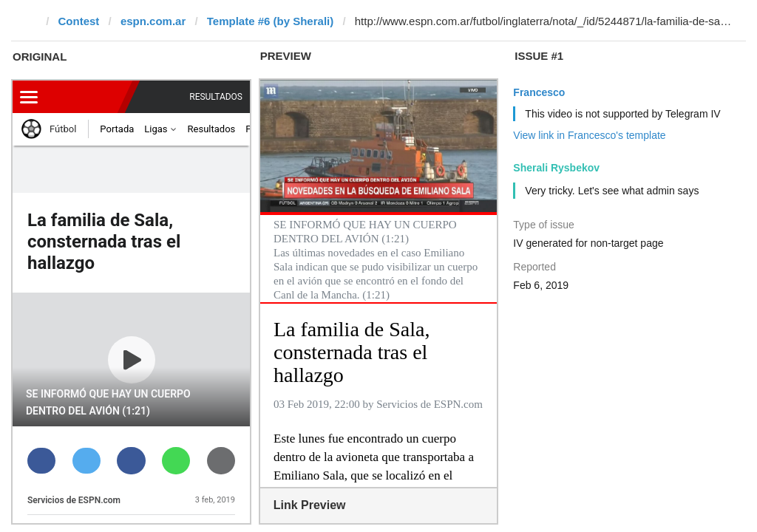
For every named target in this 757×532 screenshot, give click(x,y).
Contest (79, 21)
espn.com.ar (153, 21)
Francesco (539, 92)
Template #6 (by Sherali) (270, 21)
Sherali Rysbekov (556, 168)
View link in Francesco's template (589, 135)
